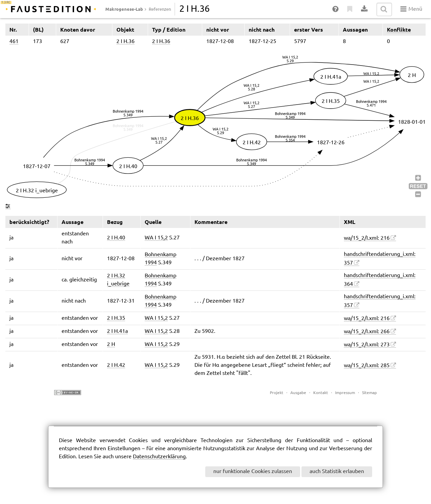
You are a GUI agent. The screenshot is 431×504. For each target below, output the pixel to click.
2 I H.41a (117, 331)
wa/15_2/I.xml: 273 (367, 345)
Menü (411, 9)
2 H (111, 344)
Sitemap (369, 393)
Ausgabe (298, 393)
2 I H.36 (125, 42)
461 (14, 42)
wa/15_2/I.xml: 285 (367, 366)
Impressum (345, 393)
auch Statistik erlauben (337, 472)
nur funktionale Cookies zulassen (253, 472)
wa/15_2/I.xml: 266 (367, 332)
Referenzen (160, 9)
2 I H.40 (116, 238)
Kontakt (321, 393)
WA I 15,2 (156, 238)
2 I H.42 (116, 365)
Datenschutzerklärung (159, 457)
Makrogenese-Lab (124, 9)
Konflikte (399, 30)
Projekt (277, 393)
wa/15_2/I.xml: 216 (367, 238)
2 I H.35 (116, 318)
